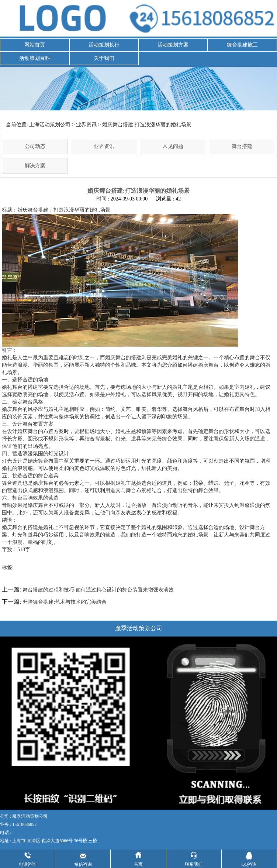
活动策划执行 (104, 45)
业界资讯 (86, 125)
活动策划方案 (173, 45)
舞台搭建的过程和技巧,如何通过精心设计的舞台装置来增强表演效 (98, 590)
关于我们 (104, 58)
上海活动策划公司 (50, 125)
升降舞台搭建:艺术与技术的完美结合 (65, 602)
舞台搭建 (242, 146)
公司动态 (35, 146)
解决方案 (35, 166)
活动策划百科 (35, 58)
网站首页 (35, 45)
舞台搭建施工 (242, 45)
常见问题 (173, 146)
